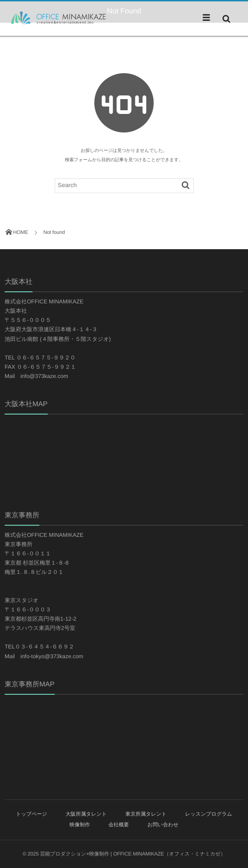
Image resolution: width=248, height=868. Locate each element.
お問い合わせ (163, 825)
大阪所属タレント (86, 814)
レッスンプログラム (208, 814)
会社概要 (119, 825)
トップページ (31, 814)
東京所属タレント (146, 814)
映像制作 (80, 825)
